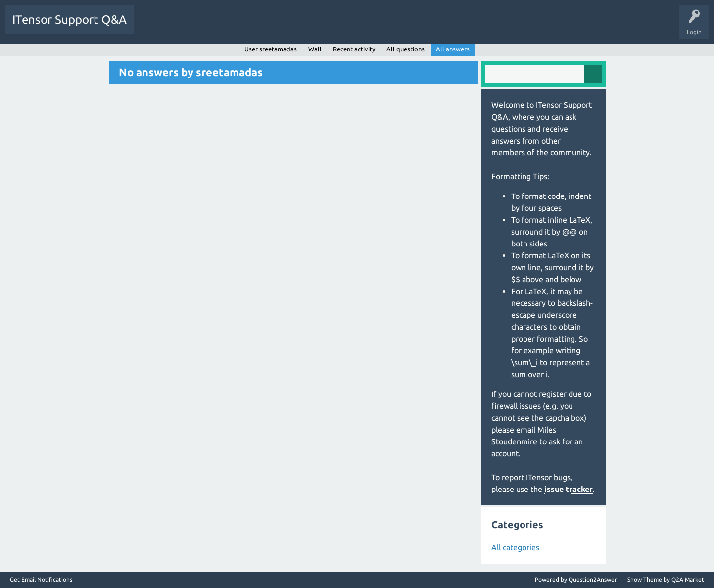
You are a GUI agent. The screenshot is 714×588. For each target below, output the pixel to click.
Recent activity (354, 49)
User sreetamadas (271, 49)
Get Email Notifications (41, 580)
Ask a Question (307, 27)
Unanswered (197, 27)
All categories (515, 547)
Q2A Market (688, 579)
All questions (405, 49)
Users (265, 27)
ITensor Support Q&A (70, 20)
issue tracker (569, 489)
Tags (235, 27)
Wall (315, 49)
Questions (155, 27)
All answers (453, 49)
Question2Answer (593, 579)
